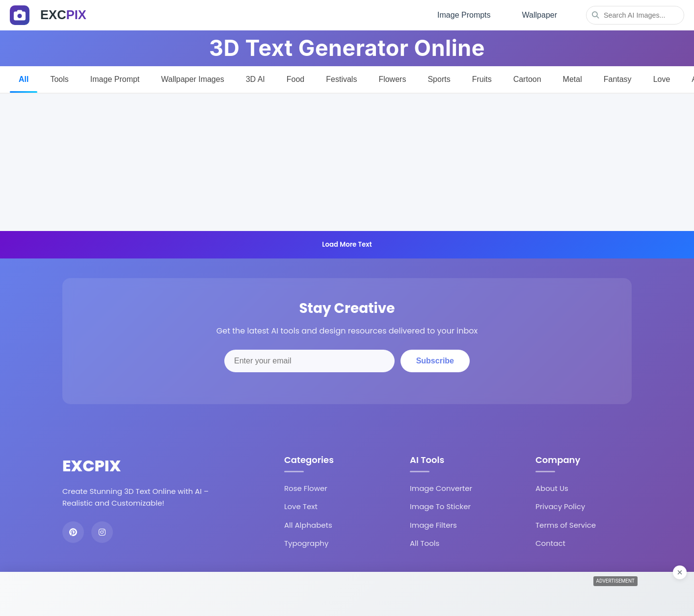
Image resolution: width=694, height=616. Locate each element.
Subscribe (435, 361)
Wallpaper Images (192, 79)
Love (662, 79)
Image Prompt (115, 79)
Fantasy (618, 79)
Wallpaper (540, 15)
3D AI (255, 79)
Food (295, 79)
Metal (573, 79)
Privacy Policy (560, 506)
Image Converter (441, 488)
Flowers (392, 79)
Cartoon (527, 79)
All (24, 79)
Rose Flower (306, 488)
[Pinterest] (73, 532)
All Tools (425, 543)
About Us (552, 488)
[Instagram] (102, 532)
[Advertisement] (347, 162)
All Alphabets (308, 525)
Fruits (482, 79)
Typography (306, 543)
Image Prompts (464, 15)
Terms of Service (566, 525)
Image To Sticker (440, 506)
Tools (59, 79)
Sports (439, 79)
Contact (550, 543)
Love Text (301, 506)
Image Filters (433, 525)
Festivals (341, 79)
